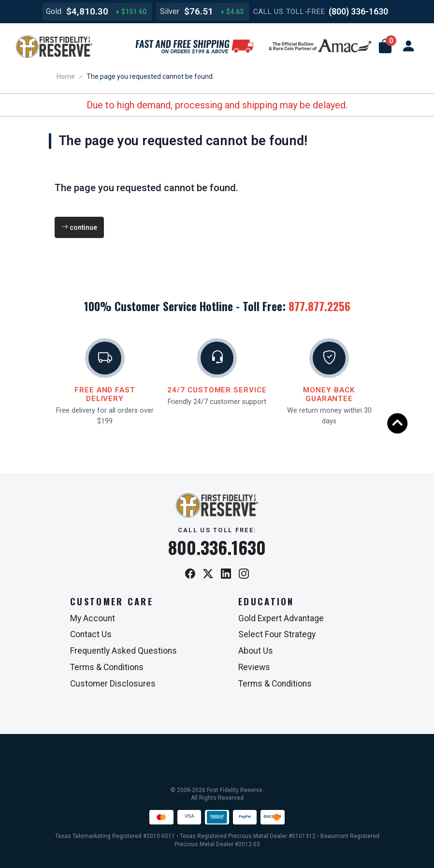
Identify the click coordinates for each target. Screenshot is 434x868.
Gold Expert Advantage (281, 618)
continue (79, 227)
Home (66, 76)
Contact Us (91, 634)
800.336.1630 (217, 547)
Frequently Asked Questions (123, 651)
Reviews (254, 667)
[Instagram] (244, 575)
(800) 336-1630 (358, 11)
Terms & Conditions (107, 667)
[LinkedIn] (226, 575)
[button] (385, 46)
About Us (256, 651)
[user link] (408, 46)
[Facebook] (190, 575)
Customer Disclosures (113, 684)
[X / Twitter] (208, 575)
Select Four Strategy (277, 634)
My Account (93, 618)
